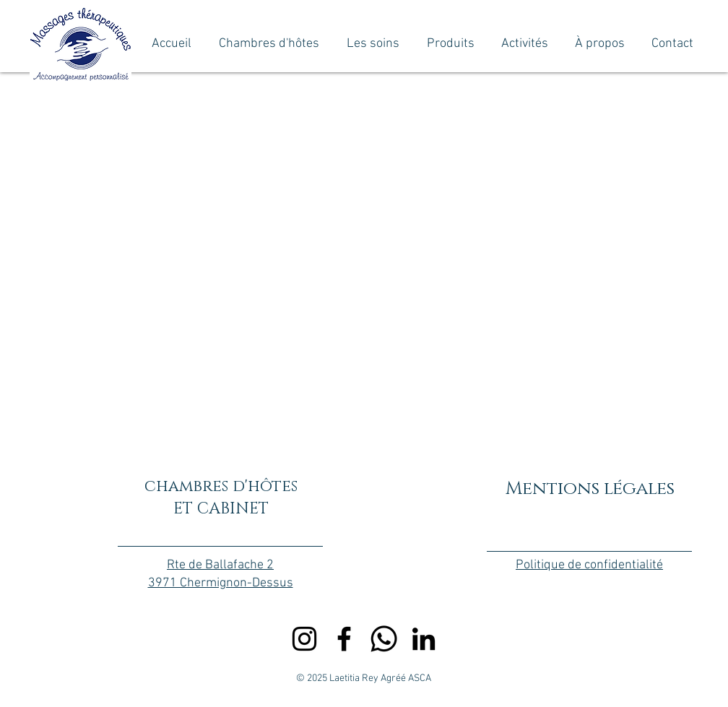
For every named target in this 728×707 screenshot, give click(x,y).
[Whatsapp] (384, 639)
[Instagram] (304, 639)
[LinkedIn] (424, 639)
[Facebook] (344, 639)
